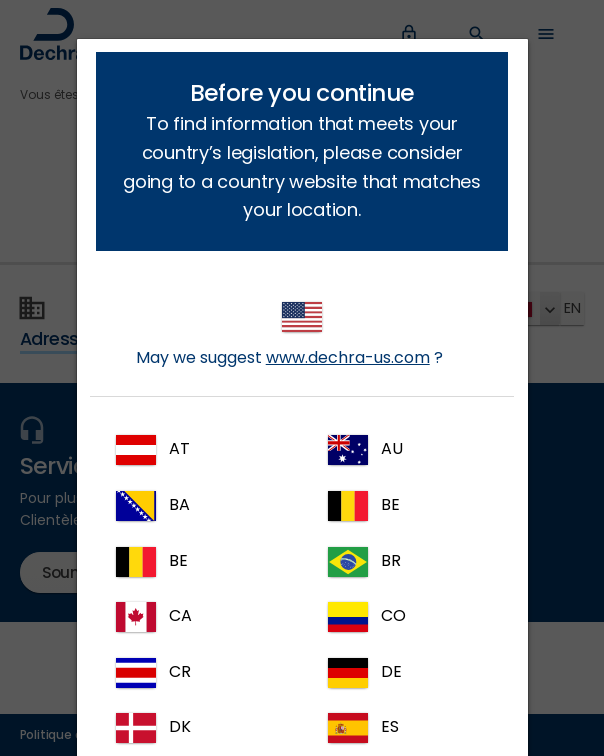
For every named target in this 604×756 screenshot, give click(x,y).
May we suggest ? (289, 335)
